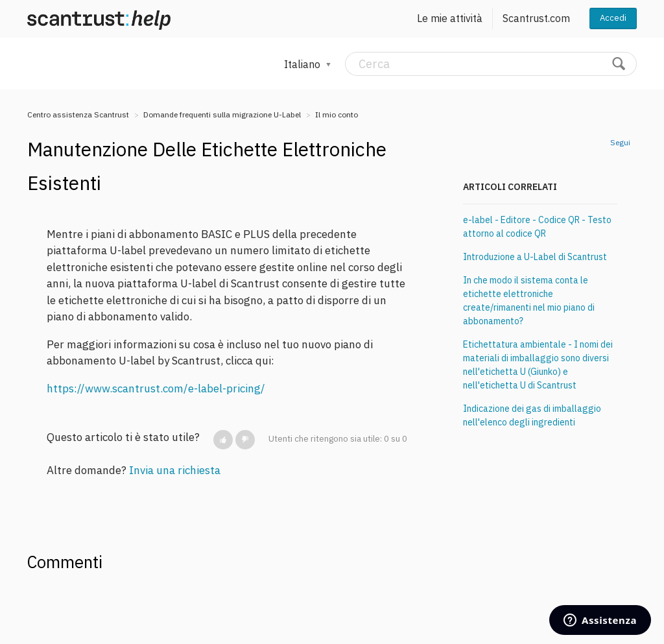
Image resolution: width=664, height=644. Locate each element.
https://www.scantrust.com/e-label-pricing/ (156, 388)
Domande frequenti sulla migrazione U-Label (222, 114)
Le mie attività (450, 18)
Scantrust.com (536, 18)
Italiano (303, 64)
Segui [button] (620, 142)
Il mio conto (337, 114)
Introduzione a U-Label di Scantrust (535, 257)
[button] (223, 440)
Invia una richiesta (175, 470)
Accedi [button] (613, 18)
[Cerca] (491, 64)
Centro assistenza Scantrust (78, 114)
